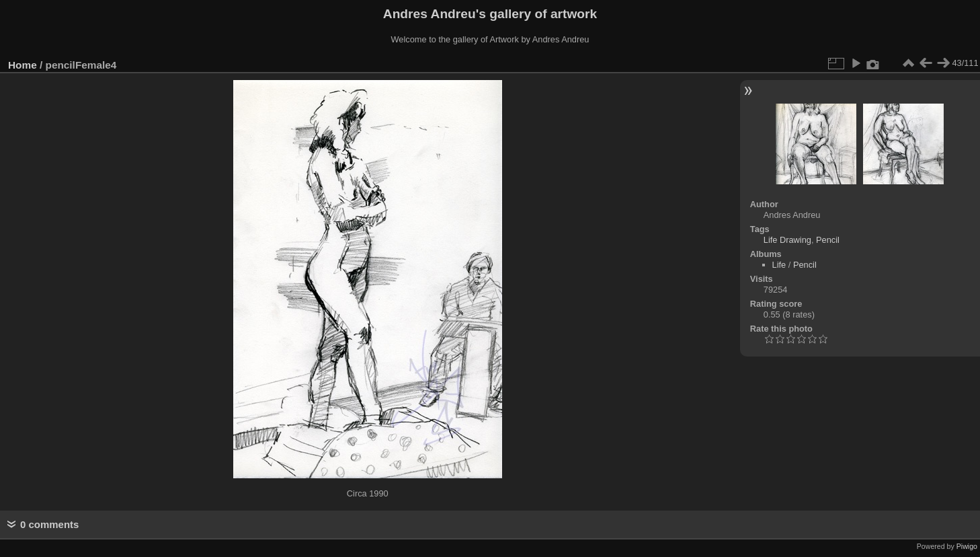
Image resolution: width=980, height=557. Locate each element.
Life (779, 265)
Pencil (828, 240)
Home (23, 65)
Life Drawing (787, 240)
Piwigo (967, 546)
